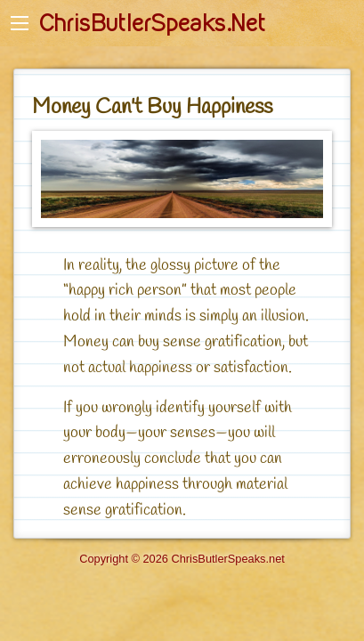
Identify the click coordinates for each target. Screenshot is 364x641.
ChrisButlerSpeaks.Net (152, 23)
